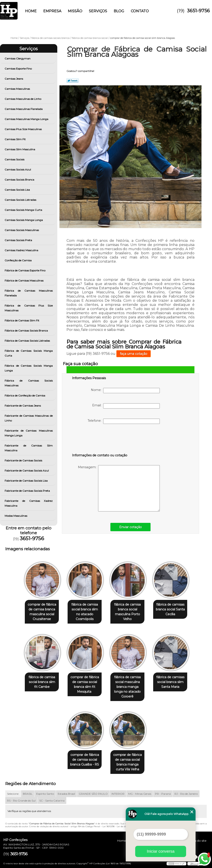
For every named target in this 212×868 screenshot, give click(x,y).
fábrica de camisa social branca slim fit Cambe (39, 683)
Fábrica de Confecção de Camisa (25, 395)
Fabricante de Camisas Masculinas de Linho (29, 418)
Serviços (98, 11)
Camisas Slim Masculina (20, 149)
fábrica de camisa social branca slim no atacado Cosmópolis (84, 610)
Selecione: (13, 791)
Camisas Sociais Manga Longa (24, 220)
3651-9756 (198, 11)
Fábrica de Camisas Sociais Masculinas (29, 383)
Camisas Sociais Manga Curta (24, 210)
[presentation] (100, 439)
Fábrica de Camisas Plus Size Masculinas (29, 308)
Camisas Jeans (14, 79)
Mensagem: (119, 488)
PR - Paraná (163, 791)
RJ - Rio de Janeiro (186, 791)
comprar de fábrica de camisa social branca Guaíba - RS (84, 757)
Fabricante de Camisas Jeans (23, 406)
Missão (75, 11)
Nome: (125, 391)
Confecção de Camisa (18, 260)
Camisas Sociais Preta (19, 240)
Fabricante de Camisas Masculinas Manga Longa (29, 433)
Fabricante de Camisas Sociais (24, 460)
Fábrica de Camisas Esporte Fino (25, 270)
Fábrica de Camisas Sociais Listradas (28, 341)
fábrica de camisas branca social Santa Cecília (173, 610)
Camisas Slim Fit (15, 139)
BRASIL (28, 791)
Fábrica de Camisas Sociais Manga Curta (29, 353)
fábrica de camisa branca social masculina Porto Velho (128, 612)
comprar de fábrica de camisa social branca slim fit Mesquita (84, 686)
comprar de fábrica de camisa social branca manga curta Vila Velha (128, 759)
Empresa (52, 11)
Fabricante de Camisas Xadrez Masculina (29, 503)
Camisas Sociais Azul (18, 169)
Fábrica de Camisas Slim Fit (22, 320)
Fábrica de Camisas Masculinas (24, 281)
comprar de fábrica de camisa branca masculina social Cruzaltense (39, 612)
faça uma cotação (134, 354)
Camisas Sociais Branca (20, 180)
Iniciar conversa (161, 851)
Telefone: (124, 421)
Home (31, 11)
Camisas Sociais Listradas (21, 200)
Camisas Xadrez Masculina (22, 250)
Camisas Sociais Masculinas (22, 230)
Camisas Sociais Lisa (18, 190)
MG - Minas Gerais (140, 791)
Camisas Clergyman (18, 58)
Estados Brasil (66, 791)
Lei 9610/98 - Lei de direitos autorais (122, 824)
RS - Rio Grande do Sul (21, 798)
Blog (119, 11)
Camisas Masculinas (18, 89)
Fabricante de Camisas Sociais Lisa (26, 481)
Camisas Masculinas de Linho (23, 99)
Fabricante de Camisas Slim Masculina (29, 448)
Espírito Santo (45, 791)
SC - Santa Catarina (52, 798)
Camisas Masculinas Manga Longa (27, 119)
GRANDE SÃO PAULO (93, 791)
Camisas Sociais (15, 159)
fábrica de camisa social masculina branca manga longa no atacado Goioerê (128, 686)
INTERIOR (118, 791)
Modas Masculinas (16, 516)
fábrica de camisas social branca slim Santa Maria (173, 683)
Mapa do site (197, 838)
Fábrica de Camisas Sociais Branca (27, 331)
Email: (126, 406)
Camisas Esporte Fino (19, 69)
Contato (140, 11)
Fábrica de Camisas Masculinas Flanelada (29, 293)
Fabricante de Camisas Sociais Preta (28, 491)
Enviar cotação (130, 527)
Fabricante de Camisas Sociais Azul (27, 471)
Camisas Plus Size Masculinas (23, 129)
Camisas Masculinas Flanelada (24, 109)
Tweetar (73, 81)
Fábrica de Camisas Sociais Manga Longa (29, 368)
